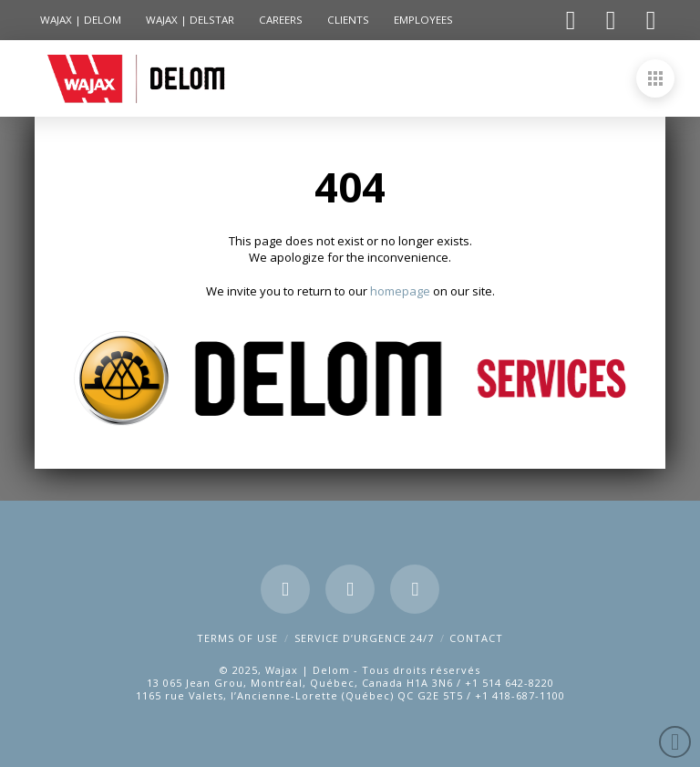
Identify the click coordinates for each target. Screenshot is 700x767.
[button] (655, 78)
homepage (401, 291)
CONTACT (476, 638)
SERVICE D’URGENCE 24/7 (364, 638)
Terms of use (237, 638)
